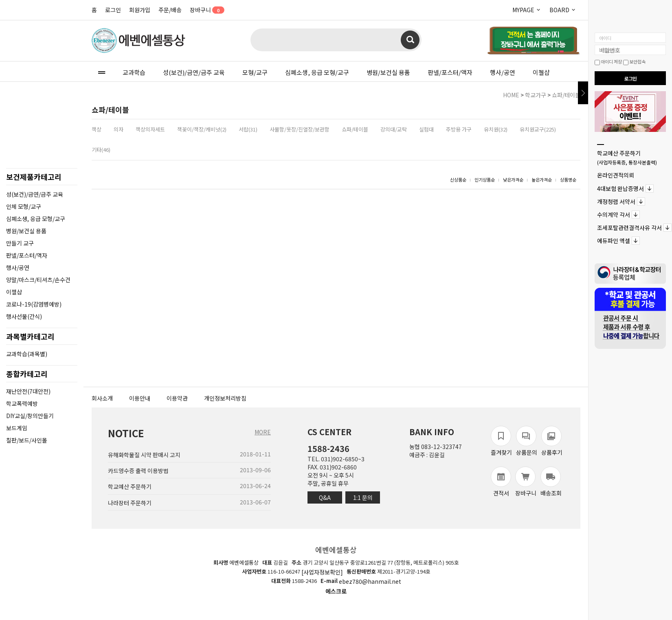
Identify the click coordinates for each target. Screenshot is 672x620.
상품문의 (527, 441)
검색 (410, 40)
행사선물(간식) (24, 316)
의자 (119, 129)
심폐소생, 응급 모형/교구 (317, 72)
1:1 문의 (363, 497)
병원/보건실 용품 (388, 72)
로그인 (113, 10)
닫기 (583, 93)
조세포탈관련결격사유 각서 (629, 228)
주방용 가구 (459, 129)
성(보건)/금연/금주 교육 (194, 72)
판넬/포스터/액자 (450, 72)
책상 (97, 129)
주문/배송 (170, 10)
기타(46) (101, 150)
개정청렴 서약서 (616, 202)
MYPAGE (527, 10)
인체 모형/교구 (24, 206)
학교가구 (536, 95)
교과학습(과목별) (27, 354)
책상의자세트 (150, 129)
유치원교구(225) (538, 129)
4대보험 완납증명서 (620, 188)
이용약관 (177, 398)
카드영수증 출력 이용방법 (138, 471)
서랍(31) (248, 129)
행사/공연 (503, 72)
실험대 (426, 129)
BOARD (563, 10)
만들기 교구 (20, 243)
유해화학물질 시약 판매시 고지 (144, 455)
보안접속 (634, 61)
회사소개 (102, 398)
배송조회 (551, 482)
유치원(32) (496, 129)
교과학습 (134, 72)
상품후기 (552, 441)
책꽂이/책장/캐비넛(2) (202, 129)
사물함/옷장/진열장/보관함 (300, 129)
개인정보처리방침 (225, 398)
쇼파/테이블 (566, 95)
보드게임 (17, 428)
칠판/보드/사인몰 (27, 440)
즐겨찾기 (501, 441)
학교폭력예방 (22, 403)
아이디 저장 (608, 61)
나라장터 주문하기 (130, 503)
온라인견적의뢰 (616, 175)
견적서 (501, 482)
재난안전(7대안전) (28, 391)
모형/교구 (255, 72)
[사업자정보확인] (322, 572)
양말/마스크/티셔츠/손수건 (38, 280)
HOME (511, 95)
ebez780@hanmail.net (370, 582)
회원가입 (140, 10)
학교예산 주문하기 (627, 157)
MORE (263, 432)
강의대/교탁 (394, 129)
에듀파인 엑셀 (614, 241)
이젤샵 (541, 72)
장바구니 (204, 10)
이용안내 (140, 398)
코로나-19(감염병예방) (34, 304)
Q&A (325, 497)
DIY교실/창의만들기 (30, 416)
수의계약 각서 (614, 215)
